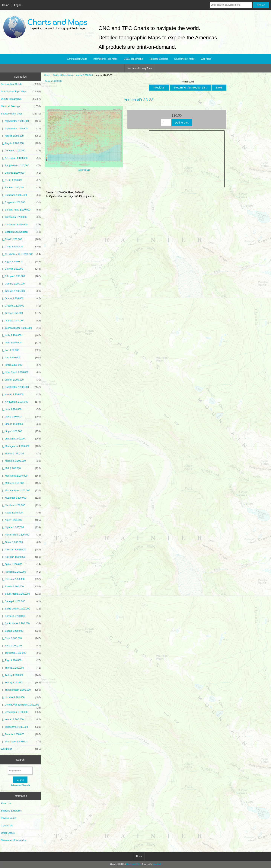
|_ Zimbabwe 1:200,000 (21, 742)
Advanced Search (20, 785)
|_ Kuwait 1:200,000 (21, 394)
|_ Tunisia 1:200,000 (21, 668)
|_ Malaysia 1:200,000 (21, 461)
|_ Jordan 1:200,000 (21, 380)
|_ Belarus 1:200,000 (21, 173)
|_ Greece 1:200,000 (21, 306)
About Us (6, 803)
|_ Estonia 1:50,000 (21, 269)
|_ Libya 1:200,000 (21, 431)
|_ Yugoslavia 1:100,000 (21, 727)
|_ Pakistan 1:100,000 (21, 550)
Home (6, 5)
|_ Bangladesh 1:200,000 (21, 166)
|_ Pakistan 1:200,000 (21, 557)
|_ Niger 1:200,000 (21, 520)
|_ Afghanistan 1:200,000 (21, 121)
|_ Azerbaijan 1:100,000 (21, 158)
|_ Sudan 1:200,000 (21, 631)
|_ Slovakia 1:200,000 (21, 616)
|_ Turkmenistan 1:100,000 (21, 690)
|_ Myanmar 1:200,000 (21, 498)
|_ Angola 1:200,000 (21, 143)
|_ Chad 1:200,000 (21, 239)
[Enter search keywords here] (231, 5)
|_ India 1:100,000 (21, 335)
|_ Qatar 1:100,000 (21, 564)
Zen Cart (157, 864)
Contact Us (7, 826)
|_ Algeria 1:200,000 (21, 136)
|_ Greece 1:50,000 (21, 313)
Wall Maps (206, 59)
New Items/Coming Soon (139, 68)
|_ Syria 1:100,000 (21, 638)
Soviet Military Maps (63, 75)
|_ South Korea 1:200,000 (21, 623)
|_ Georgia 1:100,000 (21, 291)
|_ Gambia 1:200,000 (21, 284)
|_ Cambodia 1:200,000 (21, 217)
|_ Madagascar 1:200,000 (21, 446)
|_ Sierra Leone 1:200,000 (21, 609)
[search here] (20, 771)
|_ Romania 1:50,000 (21, 579)
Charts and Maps (134, 864)
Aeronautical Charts (77, 59)
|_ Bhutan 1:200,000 (21, 188)
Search (20, 760)
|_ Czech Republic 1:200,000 (21, 254)
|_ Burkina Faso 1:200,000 (21, 210)
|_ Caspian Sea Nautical (21, 232)
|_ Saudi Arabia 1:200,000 (21, 594)
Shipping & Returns (11, 811)
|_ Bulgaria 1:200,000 (21, 202)
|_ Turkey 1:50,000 (21, 683)
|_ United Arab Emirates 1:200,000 (21, 706)
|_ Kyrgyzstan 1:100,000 (21, 402)
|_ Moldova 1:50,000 (21, 483)
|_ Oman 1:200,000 (21, 542)
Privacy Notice (9, 818)
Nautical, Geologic (159, 59)
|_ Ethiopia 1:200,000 (21, 276)
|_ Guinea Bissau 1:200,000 (21, 328)
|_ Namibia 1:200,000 (21, 505)
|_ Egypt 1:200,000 (21, 262)
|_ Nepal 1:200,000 (21, 513)
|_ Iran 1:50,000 (21, 350)
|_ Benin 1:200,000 (21, 180)
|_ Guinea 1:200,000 (21, 321)
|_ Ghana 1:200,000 (21, 298)
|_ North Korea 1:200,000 (21, 535)
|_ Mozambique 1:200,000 (21, 490)
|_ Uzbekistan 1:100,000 (21, 712)
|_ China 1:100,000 (21, 247)
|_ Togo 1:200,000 (21, 660)
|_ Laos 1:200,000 (21, 409)
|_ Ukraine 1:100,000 (21, 697)
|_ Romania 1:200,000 (21, 572)
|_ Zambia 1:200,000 (21, 734)
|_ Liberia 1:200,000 (21, 424)
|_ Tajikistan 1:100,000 (21, 653)
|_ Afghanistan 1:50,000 (21, 129)
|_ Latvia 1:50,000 (21, 417)
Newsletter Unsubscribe (14, 840)
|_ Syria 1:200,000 (21, 646)
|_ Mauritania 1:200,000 (21, 476)
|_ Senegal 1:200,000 (21, 601)
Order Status (8, 833)
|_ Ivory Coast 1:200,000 (21, 372)
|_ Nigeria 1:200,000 (21, 527)
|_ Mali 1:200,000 (21, 468)
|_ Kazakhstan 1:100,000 (21, 387)
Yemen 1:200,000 (84, 75)
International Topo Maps (105, 59)
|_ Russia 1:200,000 (21, 587)
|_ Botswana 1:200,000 (21, 195)
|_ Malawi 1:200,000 (21, 454)
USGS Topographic (134, 59)
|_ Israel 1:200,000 (21, 365)
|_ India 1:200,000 (21, 343)
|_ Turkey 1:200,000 (21, 675)
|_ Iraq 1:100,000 (21, 358)
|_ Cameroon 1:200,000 (21, 225)
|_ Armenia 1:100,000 (21, 151)
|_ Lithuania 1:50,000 (21, 439)
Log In (18, 5)
